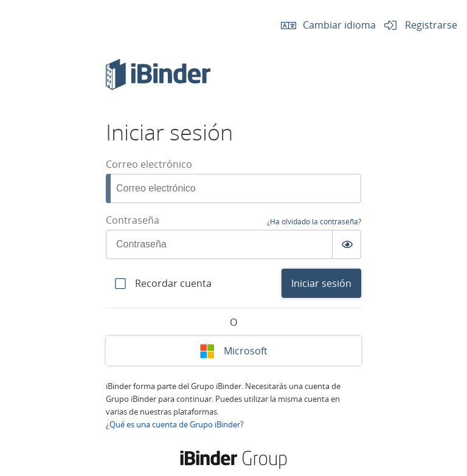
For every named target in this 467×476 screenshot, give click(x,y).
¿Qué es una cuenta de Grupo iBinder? (175, 424)
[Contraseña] (233, 244)
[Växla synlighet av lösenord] (347, 244)
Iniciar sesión (321, 283)
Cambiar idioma (325, 25)
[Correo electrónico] (233, 188)
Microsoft (233, 351)
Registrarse (417, 25)
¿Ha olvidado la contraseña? (314, 222)
